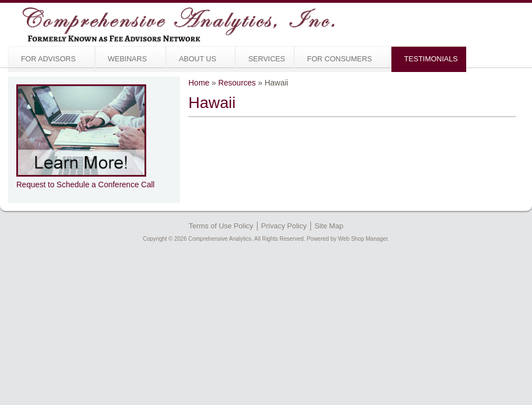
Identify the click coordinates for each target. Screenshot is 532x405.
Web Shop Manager (363, 239)
